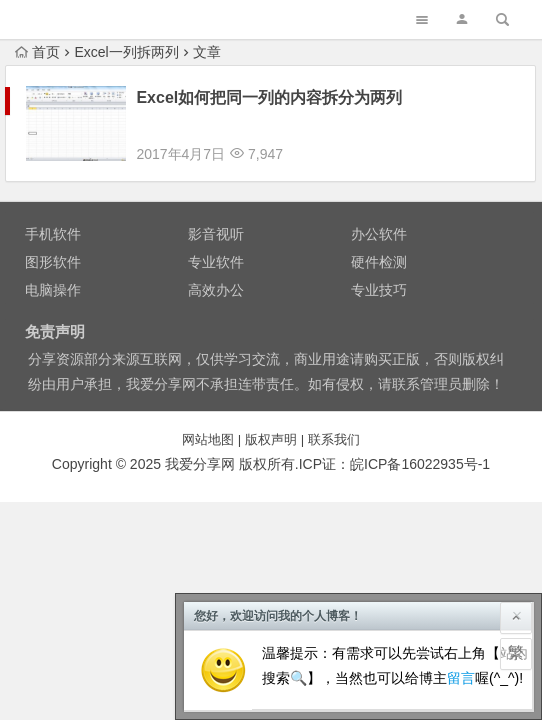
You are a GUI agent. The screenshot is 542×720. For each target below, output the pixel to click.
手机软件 (53, 216)
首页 (37, 52)
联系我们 (334, 421)
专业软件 (216, 244)
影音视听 (216, 216)
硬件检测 (379, 244)
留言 (461, 678)
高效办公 (216, 272)
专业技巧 (379, 272)
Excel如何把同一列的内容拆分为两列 (269, 97)
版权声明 (271, 421)
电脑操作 (53, 272)
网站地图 (208, 421)
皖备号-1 (420, 446)
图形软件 (53, 244)
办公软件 (379, 216)
